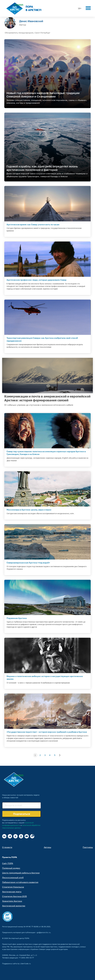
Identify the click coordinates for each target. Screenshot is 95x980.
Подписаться (22, 814)
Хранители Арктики (12, 901)
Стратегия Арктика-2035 (14, 896)
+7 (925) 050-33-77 (26, 958)
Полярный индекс (11, 868)
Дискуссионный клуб (13, 877)
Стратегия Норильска (13, 887)
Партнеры (88, 847)
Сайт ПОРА (8, 863)
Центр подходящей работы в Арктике (21, 873)
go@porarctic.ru (44, 932)
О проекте (7, 847)
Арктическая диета (12, 892)
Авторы (47, 847)
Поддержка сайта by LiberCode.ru (16, 964)
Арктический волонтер (14, 906)
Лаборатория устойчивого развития (20, 882)
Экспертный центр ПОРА (19, 938)
